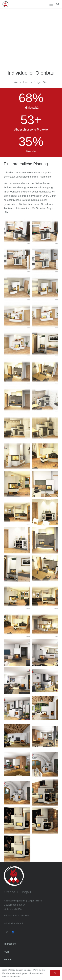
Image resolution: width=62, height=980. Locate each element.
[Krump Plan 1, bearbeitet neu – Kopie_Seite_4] (17, 596)
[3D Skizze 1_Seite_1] (45, 540)
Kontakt (8, 959)
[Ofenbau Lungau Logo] (5, 4)
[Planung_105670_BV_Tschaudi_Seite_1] (17, 737)
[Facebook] (13, 932)
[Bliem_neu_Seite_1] (45, 512)
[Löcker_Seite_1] (45, 821)
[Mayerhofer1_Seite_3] (17, 456)
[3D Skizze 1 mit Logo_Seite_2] (45, 568)
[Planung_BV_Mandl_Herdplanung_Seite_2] (45, 765)
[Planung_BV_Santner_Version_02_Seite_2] (17, 765)
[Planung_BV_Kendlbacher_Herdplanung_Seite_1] (17, 709)
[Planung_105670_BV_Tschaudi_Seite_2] (45, 709)
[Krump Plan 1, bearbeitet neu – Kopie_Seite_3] (17, 512)
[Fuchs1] (45, 624)
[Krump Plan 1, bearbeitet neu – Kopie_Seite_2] (17, 624)
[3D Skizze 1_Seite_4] (17, 568)
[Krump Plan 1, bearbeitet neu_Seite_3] (17, 484)
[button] (51, 4)
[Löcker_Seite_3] (45, 793)
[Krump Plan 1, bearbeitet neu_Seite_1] (45, 456)
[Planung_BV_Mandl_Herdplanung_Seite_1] (17, 793)
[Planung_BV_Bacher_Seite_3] (17, 680)
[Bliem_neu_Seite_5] (45, 484)
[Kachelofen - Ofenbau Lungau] (17, 288)
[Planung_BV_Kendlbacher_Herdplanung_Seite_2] (45, 680)
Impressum (10, 944)
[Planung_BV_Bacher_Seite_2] (17, 652)
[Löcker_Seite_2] (17, 821)
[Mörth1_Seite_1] (45, 400)
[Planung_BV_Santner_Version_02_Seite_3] (45, 737)
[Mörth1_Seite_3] (45, 428)
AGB (6, 952)
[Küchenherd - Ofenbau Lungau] (17, 231)
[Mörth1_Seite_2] (17, 428)
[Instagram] (7, 932)
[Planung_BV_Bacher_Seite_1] (45, 652)
